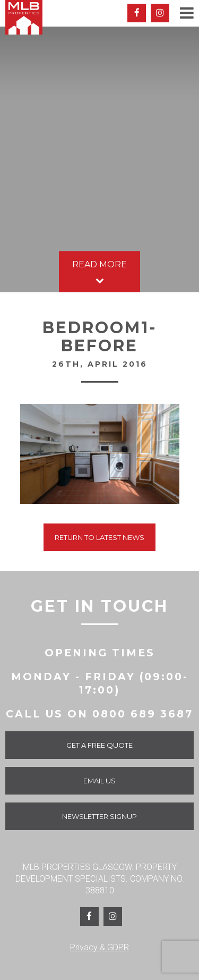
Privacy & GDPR (99, 947)
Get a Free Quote (99, 745)
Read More (99, 273)
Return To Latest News (99, 537)
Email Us (99, 781)
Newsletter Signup (99, 816)
